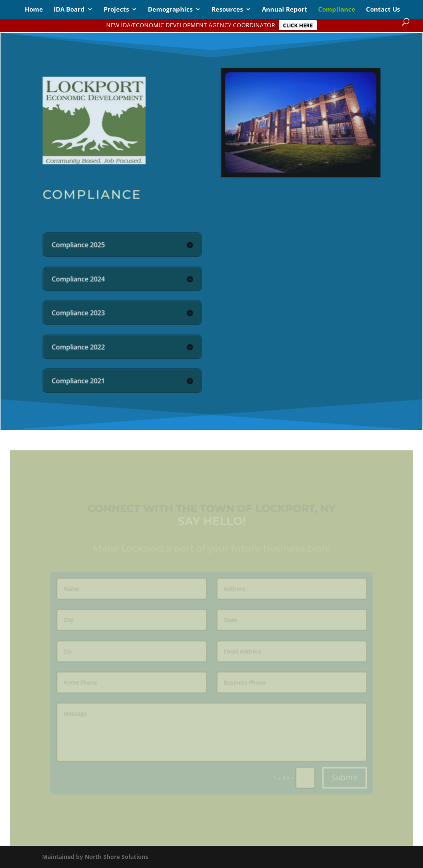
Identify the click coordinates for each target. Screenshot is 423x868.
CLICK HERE (298, 25)
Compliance (337, 10)
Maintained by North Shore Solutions (95, 857)
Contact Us (383, 10)
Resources (227, 10)
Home (34, 10)
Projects (116, 10)
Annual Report (285, 10)
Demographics (170, 10)
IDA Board (69, 10)
